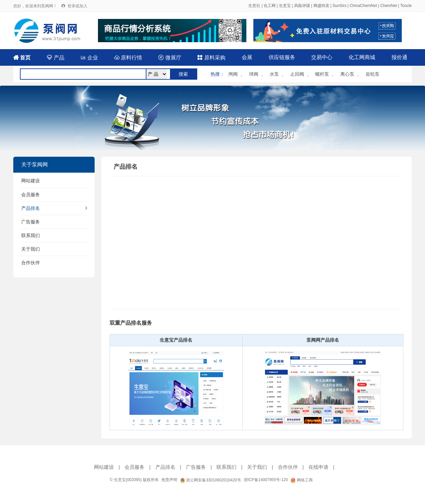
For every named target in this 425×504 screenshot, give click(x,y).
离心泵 (347, 74)
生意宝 (285, 6)
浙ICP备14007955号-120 (266, 480)
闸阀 (233, 74)
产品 (55, 58)
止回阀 (297, 74)
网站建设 (31, 181)
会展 (247, 57)
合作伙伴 (31, 263)
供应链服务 (282, 57)
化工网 (270, 6)
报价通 (399, 57)
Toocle (406, 6)
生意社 (254, 6)
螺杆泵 (322, 74)
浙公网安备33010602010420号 (211, 480)
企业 (89, 58)
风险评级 (302, 6)
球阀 (254, 74)
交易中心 (322, 57)
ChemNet (389, 6)
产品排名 (31, 208)
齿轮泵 (373, 74)
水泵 (274, 74)
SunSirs (339, 6)
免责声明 (169, 480)
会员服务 (31, 195)
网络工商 (301, 480)
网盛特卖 (321, 6)
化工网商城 (362, 57)
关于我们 (31, 249)
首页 (22, 58)
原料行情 (128, 58)
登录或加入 (77, 6)
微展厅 (170, 58)
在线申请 (318, 467)
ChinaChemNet (363, 6)
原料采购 (211, 58)
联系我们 (31, 235)
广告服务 (31, 222)
